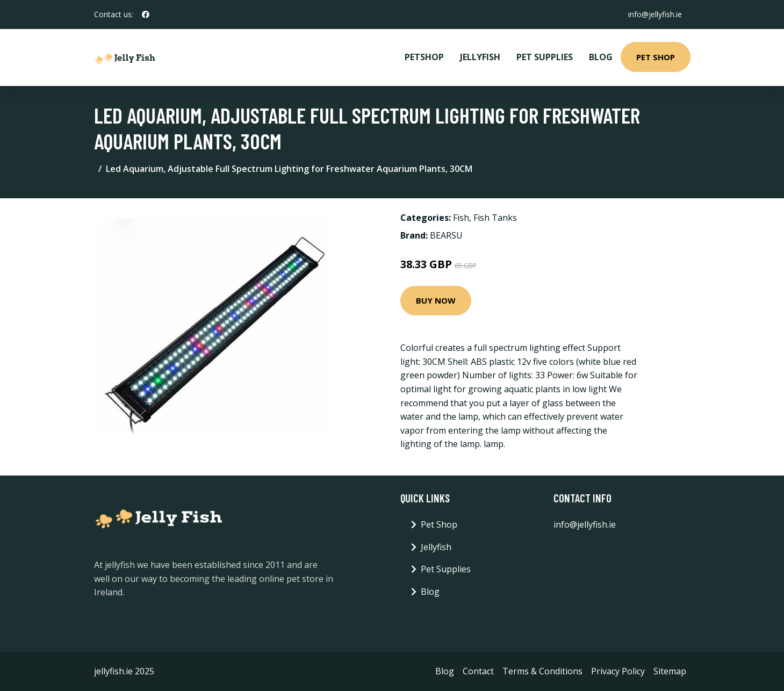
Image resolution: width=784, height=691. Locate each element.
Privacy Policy (618, 671)
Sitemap (670, 671)
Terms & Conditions (542, 671)
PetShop (424, 57)
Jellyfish (480, 57)
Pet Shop (656, 57)
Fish (461, 218)
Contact (478, 671)
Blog (601, 57)
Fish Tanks (495, 218)
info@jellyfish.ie (655, 14)
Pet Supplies (545, 57)
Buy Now (436, 300)
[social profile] (146, 15)
